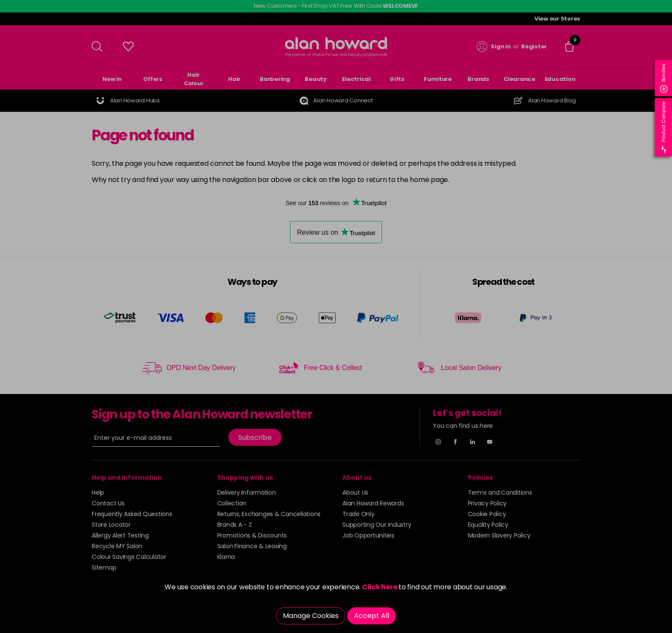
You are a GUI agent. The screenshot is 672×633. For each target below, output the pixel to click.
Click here (380, 587)
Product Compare (664, 127)
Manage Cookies (311, 616)
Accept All (372, 616)
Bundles (664, 78)
